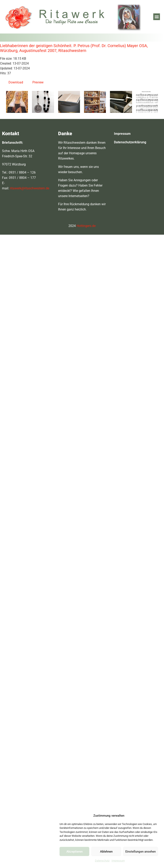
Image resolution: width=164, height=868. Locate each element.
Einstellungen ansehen (141, 852)
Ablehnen (106, 852)
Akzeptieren (75, 852)
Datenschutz (102, 861)
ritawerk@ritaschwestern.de (30, 188)
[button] (157, 17)
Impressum (118, 861)
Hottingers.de (86, 226)
